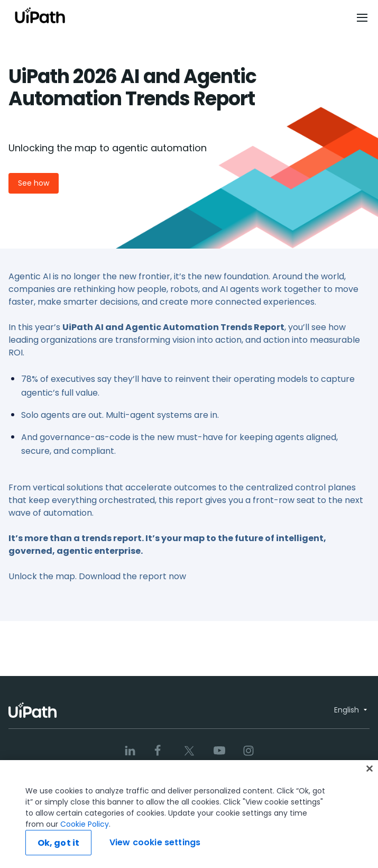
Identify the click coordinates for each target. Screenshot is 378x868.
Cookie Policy (85, 824)
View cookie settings (155, 842)
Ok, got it (59, 843)
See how (34, 183)
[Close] (370, 769)
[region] (189, 814)
